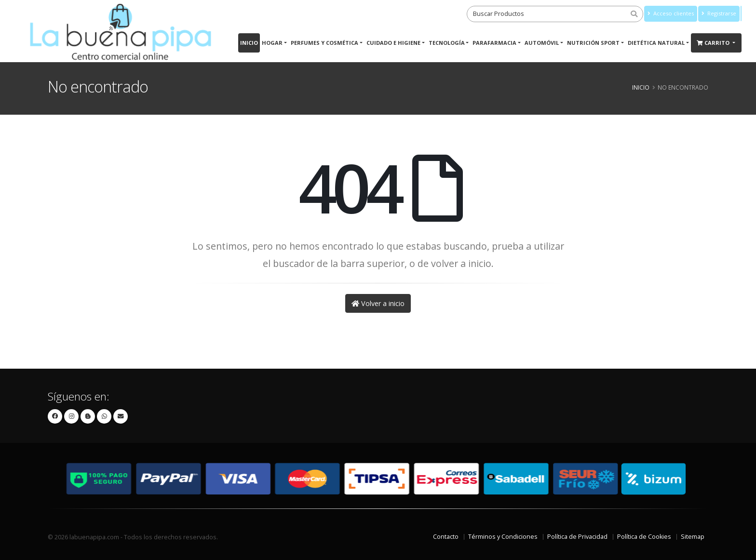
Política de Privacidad (577, 537)
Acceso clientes (671, 13)
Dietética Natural (656, 43)
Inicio (249, 43)
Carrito (714, 43)
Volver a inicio (378, 303)
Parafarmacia (494, 43)
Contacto (446, 537)
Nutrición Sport (593, 43)
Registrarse (719, 13)
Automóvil (542, 43)
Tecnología (447, 43)
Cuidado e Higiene (393, 43)
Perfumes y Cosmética (324, 43)
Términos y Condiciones (503, 537)
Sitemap (693, 537)
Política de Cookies (644, 537)
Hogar (272, 43)
